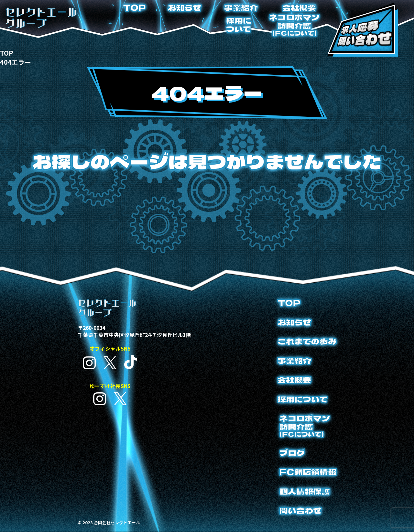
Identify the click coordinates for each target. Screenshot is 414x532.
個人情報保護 (305, 491)
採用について (239, 25)
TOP (134, 7)
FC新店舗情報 (308, 472)
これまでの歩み (307, 341)
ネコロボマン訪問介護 (294, 25)
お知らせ (184, 7)
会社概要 (299, 7)
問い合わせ (300, 510)
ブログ (292, 453)
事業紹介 (241, 7)
